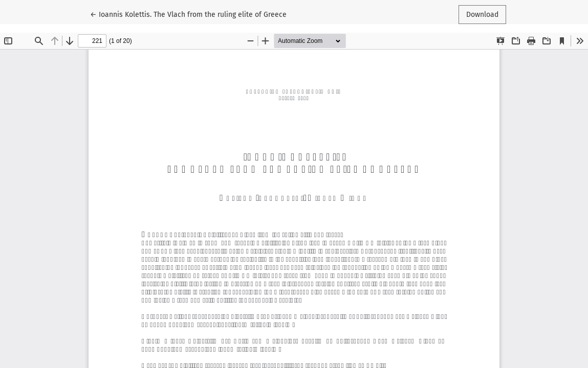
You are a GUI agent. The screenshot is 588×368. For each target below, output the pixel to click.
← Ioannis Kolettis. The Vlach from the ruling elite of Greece (188, 14)
